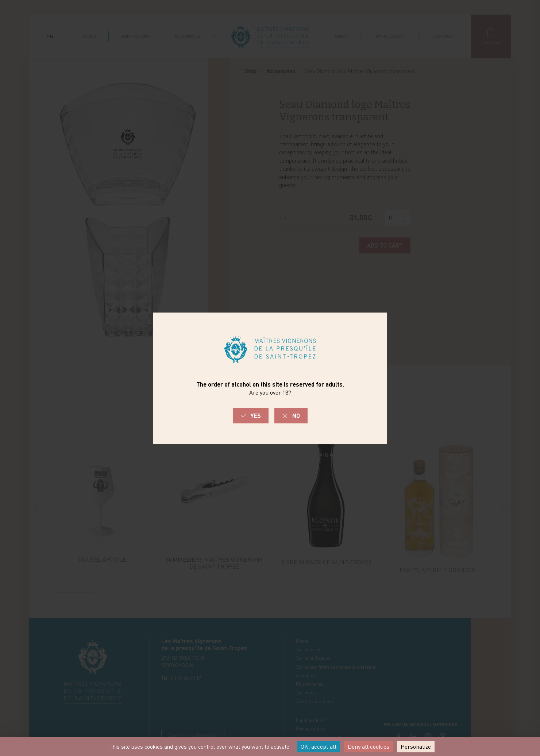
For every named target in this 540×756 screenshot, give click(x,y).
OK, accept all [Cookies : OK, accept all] (319, 747)
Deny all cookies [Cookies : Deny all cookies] (369, 747)
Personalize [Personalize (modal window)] (416, 747)
